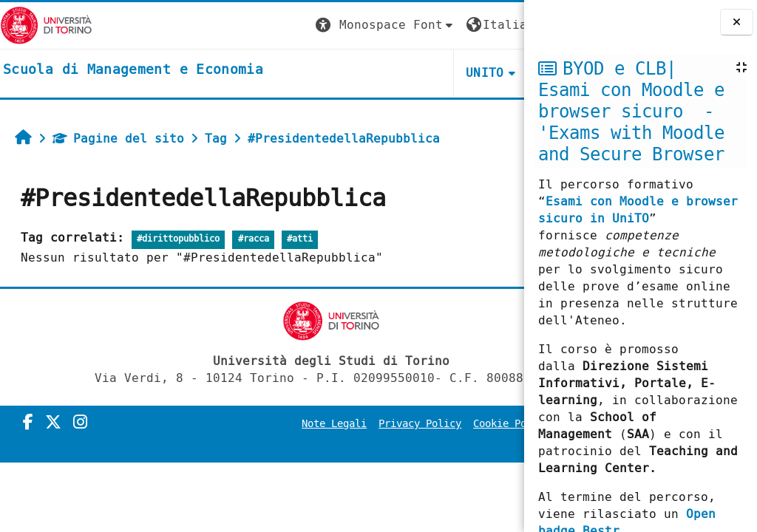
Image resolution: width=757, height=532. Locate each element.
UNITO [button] (347, 73)
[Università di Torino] (46, 25)
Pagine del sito (118, 139)
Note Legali (339, 424)
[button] (248, 25)
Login (494, 25)
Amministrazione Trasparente (427, 444)
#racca (254, 239)
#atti (300, 239)
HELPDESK (434, 73)
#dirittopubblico (178, 239)
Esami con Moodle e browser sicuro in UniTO (638, 210)
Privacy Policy (424, 424)
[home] (133, 70)
